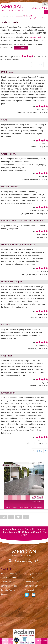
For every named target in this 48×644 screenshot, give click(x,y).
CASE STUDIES (19, 16)
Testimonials (30, 590)
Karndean (5, 594)
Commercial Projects (9, 586)
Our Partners (6, 582)
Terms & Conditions (8, 578)
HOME (11, 16)
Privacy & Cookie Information (39, 18)
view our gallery (37, 37)
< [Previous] (33, 64)
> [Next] (46, 64)
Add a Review (21, 48)
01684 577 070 (40, 8)
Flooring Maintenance (33, 574)
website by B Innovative (39, 638)
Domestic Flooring (8, 590)
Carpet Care (30, 578)
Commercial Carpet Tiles (34, 586)
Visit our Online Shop (9, 574)
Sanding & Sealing (32, 582)
